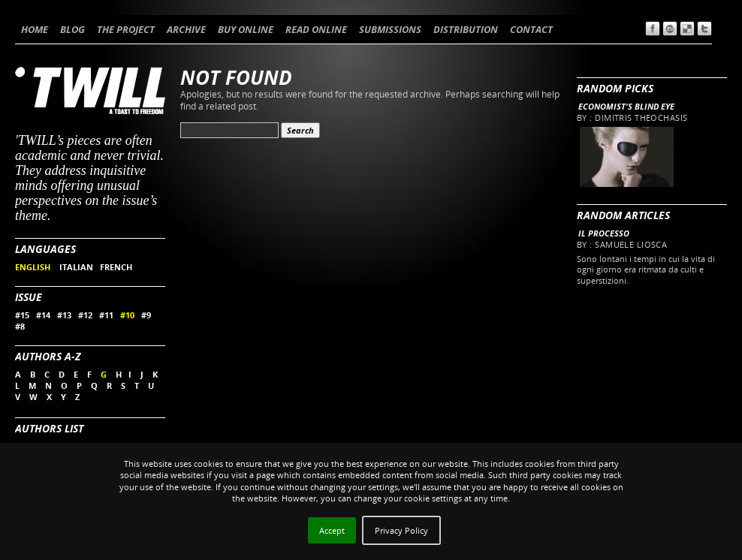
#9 (146, 315)
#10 (127, 315)
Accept (332, 530)
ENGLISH (34, 267)
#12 (85, 315)
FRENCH (116, 267)
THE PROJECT (126, 29)
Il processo (604, 233)
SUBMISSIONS (390, 29)
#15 (22, 315)
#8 (20, 326)
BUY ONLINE (246, 29)
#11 (106, 315)
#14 (43, 315)
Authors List (49, 428)
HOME (35, 29)
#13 (64, 315)
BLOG (72, 29)
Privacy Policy (401, 530)
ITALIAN (76, 267)
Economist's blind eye (626, 106)
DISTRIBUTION (466, 29)
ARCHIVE (186, 29)
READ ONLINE (316, 29)
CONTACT (531, 29)
